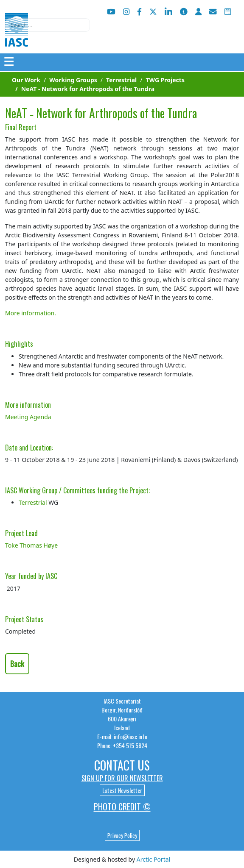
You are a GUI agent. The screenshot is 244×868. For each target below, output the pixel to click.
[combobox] (48, 25)
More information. (31, 313)
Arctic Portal (153, 859)
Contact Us (122, 765)
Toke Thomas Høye (31, 545)
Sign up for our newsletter (122, 778)
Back (17, 664)
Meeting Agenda (28, 417)
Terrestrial (33, 502)
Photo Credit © (122, 807)
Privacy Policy (122, 835)
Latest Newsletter (122, 790)
